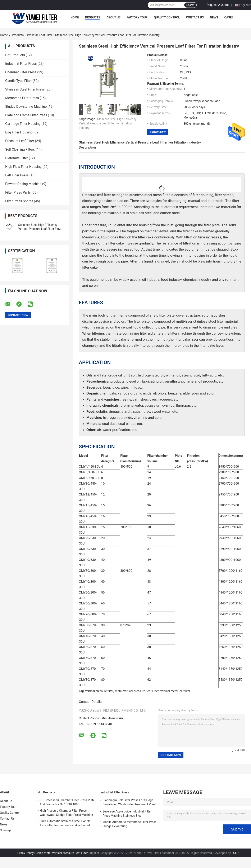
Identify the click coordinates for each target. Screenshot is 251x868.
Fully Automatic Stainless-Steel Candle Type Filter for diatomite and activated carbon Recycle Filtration (65, 824)
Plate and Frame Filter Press (26, 115)
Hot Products (15, 55)
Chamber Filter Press (21, 72)
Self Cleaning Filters (20, 149)
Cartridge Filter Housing (23, 124)
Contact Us (195, 17)
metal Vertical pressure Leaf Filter (137, 691)
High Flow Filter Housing (23, 167)
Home (75, 17)
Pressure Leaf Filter (40, 35)
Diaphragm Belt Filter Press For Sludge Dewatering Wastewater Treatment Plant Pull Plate (129, 803)
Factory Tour (137, 17)
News (214, 17)
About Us (113, 17)
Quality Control (167, 17)
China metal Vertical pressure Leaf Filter (62, 853)
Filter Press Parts (18, 192)
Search (190, 5)
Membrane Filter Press (22, 98)
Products (93, 17)
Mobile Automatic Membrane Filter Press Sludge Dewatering (129, 824)
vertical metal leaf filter (175, 691)
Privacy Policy (24, 853)
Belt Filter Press (17, 175)
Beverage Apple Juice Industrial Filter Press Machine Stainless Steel (127, 814)
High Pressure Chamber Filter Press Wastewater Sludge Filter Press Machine (66, 813)
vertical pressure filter (99, 691)
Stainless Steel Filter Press (25, 89)
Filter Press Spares (19, 201)
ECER (235, 853)
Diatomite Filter (17, 158)
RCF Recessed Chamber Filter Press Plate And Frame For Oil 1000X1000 (67, 802)
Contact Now (158, 132)
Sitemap (5, 830)
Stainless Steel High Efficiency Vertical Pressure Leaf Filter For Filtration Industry (39, 229)
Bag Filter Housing (19, 132)
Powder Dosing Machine (23, 184)
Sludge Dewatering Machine (26, 107)
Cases (229, 17)
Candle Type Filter (19, 81)
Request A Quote (218, 5)
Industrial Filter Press (21, 64)
